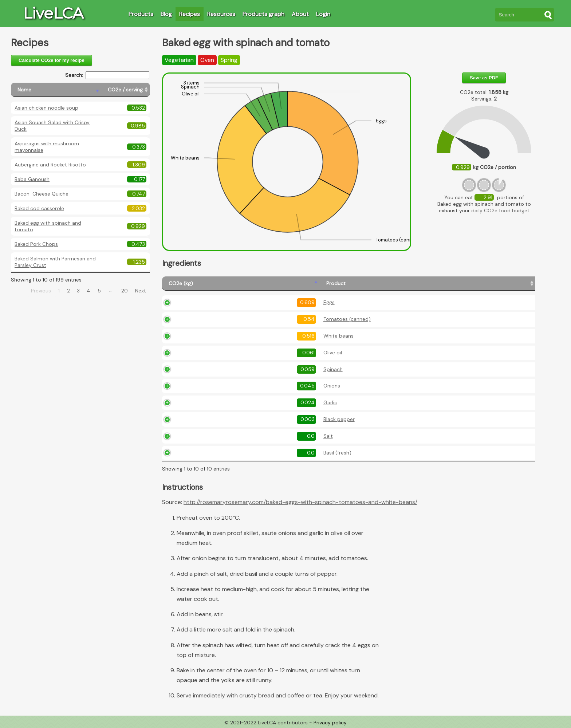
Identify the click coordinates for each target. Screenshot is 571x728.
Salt (224, 436)
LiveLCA (53, 13)
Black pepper (235, 419)
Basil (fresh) (234, 453)
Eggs (225, 302)
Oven (207, 60)
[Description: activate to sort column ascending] (402, 284)
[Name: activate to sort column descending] (56, 90)
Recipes (190, 14)
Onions (228, 386)
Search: (107, 75)
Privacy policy (330, 723)
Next (141, 291)
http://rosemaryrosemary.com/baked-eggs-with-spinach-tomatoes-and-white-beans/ (300, 502)
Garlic (227, 402)
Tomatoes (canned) (243, 319)
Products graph (263, 14)
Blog (166, 14)
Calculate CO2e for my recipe (52, 60)
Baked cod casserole (39, 208)
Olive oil (229, 353)
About (300, 14)
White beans (235, 336)
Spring (229, 60)
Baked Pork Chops (36, 244)
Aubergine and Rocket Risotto (50, 165)
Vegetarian (179, 60)
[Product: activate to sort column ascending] (253, 284)
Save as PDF (484, 78)
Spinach (229, 369)
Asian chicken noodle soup (46, 108)
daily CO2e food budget (500, 210)
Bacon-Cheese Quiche (42, 194)
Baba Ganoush (32, 179)
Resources (221, 14)
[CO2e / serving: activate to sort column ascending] (126, 90)
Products (141, 14)
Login (323, 14)
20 (125, 291)
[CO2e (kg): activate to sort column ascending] (189, 284)
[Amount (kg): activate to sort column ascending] (321, 284)
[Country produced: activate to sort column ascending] (494, 284)
